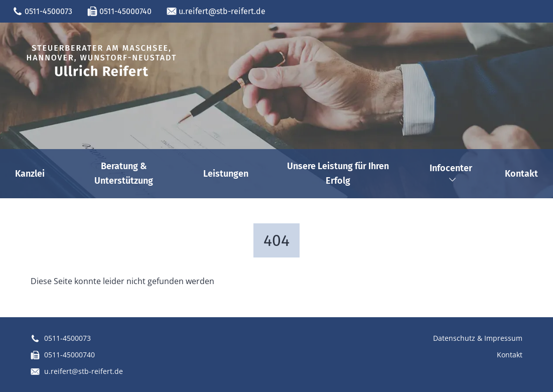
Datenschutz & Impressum (478, 338)
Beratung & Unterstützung (124, 173)
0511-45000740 (119, 12)
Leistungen (226, 174)
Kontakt (521, 174)
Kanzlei (30, 174)
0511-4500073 (42, 12)
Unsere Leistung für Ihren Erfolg (338, 173)
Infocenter (451, 173)
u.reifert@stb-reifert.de (216, 12)
